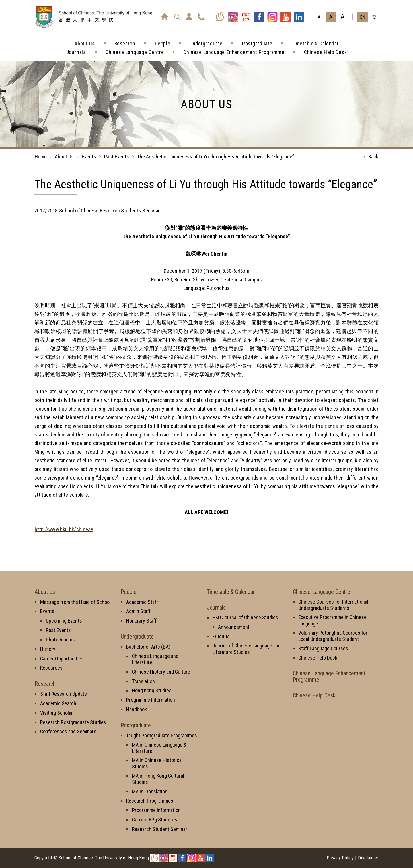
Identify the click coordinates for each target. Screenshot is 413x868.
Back (370, 157)
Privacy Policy (340, 858)
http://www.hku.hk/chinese (64, 529)
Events (89, 157)
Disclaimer (368, 858)
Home (41, 157)
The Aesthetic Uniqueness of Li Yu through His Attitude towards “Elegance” (216, 157)
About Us (64, 157)
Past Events (117, 157)
